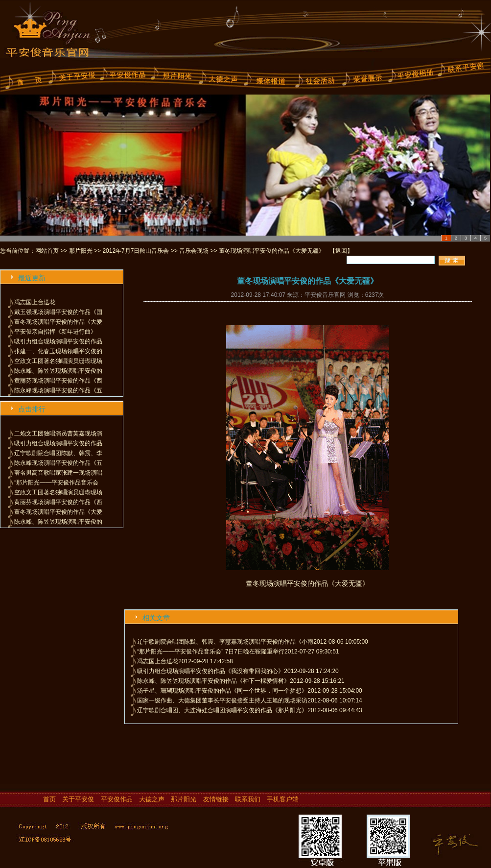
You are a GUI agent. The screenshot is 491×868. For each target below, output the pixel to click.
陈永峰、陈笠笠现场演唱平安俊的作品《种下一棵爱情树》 (213, 681)
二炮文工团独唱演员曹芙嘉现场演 (58, 434)
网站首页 (47, 251)
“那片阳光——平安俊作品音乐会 (56, 482)
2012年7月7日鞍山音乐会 (136, 251)
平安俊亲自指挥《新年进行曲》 (55, 332)
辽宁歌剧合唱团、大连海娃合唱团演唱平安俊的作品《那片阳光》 (222, 710)
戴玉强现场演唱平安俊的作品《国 (58, 312)
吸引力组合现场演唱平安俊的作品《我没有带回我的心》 (210, 671)
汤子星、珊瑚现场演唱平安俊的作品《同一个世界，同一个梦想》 (222, 691)
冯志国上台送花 (35, 302)
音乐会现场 (194, 251)
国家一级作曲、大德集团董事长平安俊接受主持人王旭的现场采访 (222, 700)
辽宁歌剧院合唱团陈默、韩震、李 (58, 453)
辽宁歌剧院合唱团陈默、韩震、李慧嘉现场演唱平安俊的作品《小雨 (225, 642)
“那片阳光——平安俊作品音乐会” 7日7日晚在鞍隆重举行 (211, 651)
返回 (341, 251)
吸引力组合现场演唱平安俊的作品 (58, 341)
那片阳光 (81, 251)
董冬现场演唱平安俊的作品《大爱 (58, 322)
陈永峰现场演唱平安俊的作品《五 (58, 390)
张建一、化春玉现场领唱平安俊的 (58, 351)
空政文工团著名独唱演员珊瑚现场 (58, 361)
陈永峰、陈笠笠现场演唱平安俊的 (58, 371)
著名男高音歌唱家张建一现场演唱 (58, 473)
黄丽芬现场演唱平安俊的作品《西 (58, 381)
